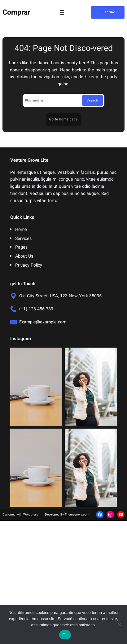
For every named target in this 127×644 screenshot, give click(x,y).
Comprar (16, 12)
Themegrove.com (77, 514)
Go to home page (63, 119)
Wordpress (31, 514)
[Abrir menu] (62, 12)
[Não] (119, 624)
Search (92, 100)
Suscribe (108, 12)
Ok (65, 635)
